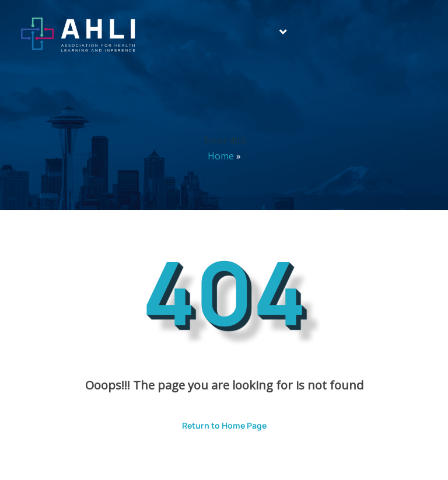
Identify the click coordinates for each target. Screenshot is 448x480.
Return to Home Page (216, 421)
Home (221, 156)
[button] (283, 32)
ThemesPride (346, 455)
